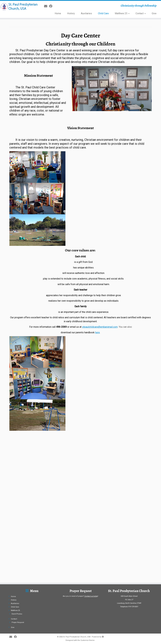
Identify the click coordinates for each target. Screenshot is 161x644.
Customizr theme (88, 616)
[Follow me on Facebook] (52, 6)
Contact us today (91, 572)
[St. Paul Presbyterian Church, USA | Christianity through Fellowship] (19, 7)
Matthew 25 (122, 13)
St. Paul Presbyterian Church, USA (77, 612)
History (71, 13)
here (97, 332)
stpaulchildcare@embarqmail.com (100, 327)
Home (58, 13)
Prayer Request (18, 598)
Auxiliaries (86, 13)
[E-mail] (47, 6)
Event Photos (17, 589)
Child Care (103, 13)
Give (154, 13)
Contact (141, 13)
